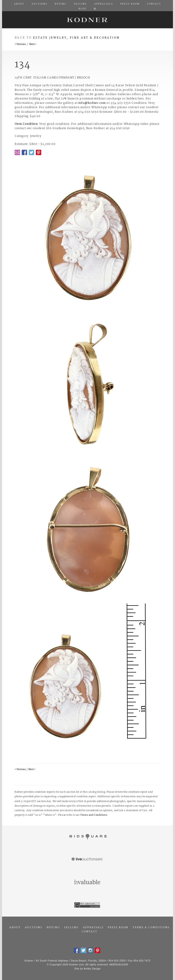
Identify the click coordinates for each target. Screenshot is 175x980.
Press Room (118, 928)
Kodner (87, 20)
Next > (33, 44)
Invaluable (87, 882)
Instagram (90, 950)
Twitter (31, 152)
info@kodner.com (92, 103)
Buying (53, 928)
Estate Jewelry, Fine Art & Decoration (76, 38)
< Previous (20, 44)
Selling (71, 928)
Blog (83, 9)
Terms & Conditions (151, 928)
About (15, 928)
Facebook (24, 152)
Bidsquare (87, 837)
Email (17, 152)
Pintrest (39, 152)
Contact (89, 932)
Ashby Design (92, 969)
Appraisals (93, 928)
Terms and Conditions (94, 815)
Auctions (33, 928)
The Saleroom (87, 905)
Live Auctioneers (87, 860)
